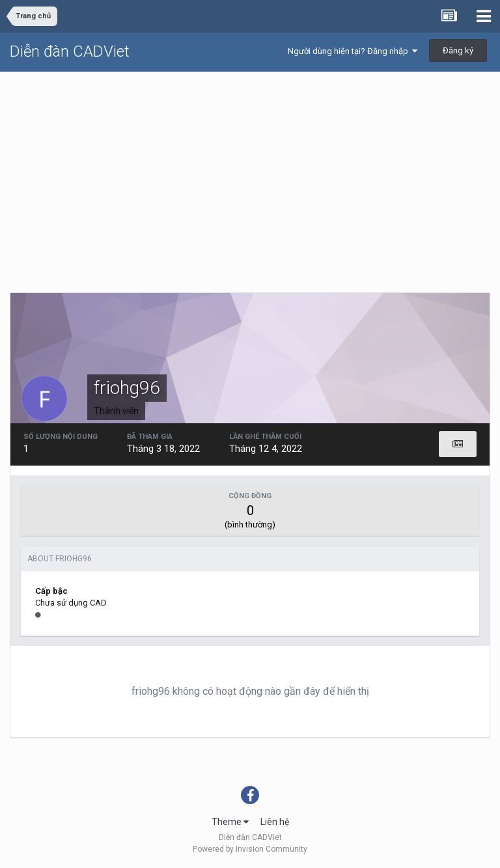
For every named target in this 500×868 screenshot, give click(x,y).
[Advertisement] (250, 170)
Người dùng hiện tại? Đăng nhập (353, 51)
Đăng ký (458, 50)
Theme (230, 822)
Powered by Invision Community (250, 849)
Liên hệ (275, 822)
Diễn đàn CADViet (70, 51)
